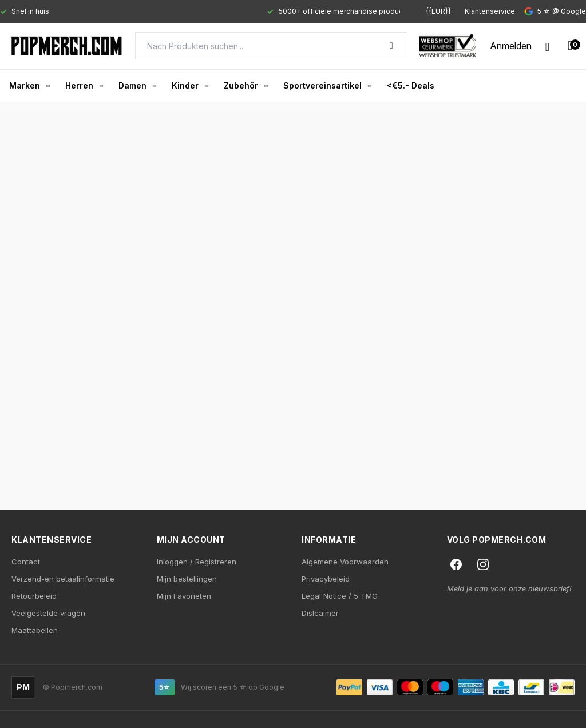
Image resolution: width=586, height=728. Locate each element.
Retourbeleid (34, 596)
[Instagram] (483, 564)
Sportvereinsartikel (327, 85)
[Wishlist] (547, 46)
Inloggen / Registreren (197, 562)
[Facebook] (456, 564)
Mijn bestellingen (187, 579)
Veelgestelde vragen (48, 613)
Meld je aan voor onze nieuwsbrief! (509, 588)
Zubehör (246, 85)
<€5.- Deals (411, 85)
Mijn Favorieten (184, 596)
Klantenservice (490, 11)
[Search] (271, 46)
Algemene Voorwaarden (345, 562)
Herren (84, 85)
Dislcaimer (320, 613)
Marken (29, 85)
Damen (137, 85)
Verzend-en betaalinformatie (63, 579)
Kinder (190, 85)
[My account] (511, 46)
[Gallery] (200, 11)
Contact (26, 562)
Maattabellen (35, 630)
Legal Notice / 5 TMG (340, 596)
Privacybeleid (326, 579)
